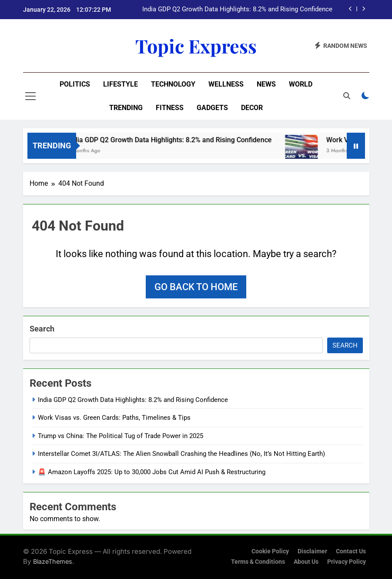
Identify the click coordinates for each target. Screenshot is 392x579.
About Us (306, 562)
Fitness (170, 108)
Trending (126, 108)
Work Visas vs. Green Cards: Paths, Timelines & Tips (114, 418)
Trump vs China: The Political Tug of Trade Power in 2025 (121, 436)
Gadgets (212, 108)
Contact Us (351, 551)
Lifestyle (121, 84)
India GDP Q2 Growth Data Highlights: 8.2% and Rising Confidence (237, 10)
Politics (75, 84)
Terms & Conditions (258, 562)
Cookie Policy (270, 551)
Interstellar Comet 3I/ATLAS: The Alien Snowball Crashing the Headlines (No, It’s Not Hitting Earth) (181, 454)
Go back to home (196, 287)
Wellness (226, 84)
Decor (252, 108)
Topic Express (196, 46)
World (301, 84)
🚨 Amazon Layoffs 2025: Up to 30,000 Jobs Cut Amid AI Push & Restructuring (152, 472)
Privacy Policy (347, 562)
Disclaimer (312, 551)
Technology (173, 84)
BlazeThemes (53, 561)
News (266, 84)
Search (42, 329)
